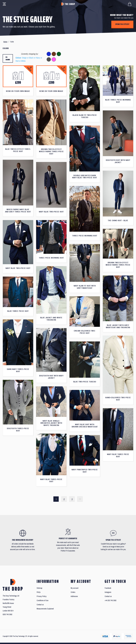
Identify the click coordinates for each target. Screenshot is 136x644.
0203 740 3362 (7, 614)
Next (80, 499)
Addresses (74, 596)
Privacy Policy (42, 596)
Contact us (40, 605)
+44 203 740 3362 (110, 601)
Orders (73, 592)
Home (5, 42)
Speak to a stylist (122, 24)
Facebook (108, 588)
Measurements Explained (45, 609)
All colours (8, 58)
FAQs (39, 592)
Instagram (108, 592)
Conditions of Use (42, 601)
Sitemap (39, 588)
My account (75, 588)
